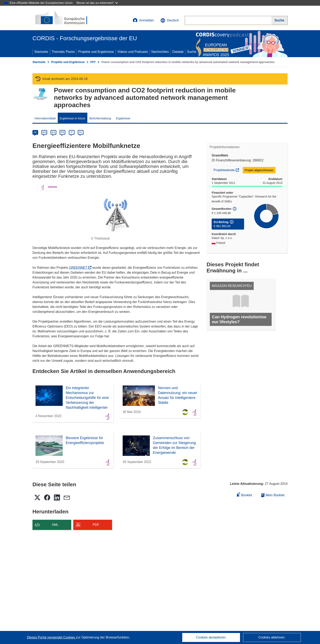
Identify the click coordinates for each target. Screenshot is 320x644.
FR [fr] (62, 132)
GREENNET (80, 268)
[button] (170, 20)
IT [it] (72, 132)
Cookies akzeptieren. (211, 637)
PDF (96, 525)
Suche (192, 52)
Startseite (41, 52)
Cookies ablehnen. (272, 637)
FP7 (93, 62)
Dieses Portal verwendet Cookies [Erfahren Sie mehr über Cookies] (51, 637)
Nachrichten (160, 52)
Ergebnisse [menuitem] (123, 118)
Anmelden (143, 20)
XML (55, 525)
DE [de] (35, 132)
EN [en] (44, 132)
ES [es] (53, 132)
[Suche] (279, 20)
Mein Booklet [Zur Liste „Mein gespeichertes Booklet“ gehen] (273, 495)
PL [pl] (81, 132)
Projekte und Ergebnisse (96, 52)
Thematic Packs (63, 52)
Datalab (178, 52)
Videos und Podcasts (133, 52)
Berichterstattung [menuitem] (100, 118)
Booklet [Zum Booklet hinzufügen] (244, 495)
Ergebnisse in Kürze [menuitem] (73, 118)
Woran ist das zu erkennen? (97, 3)
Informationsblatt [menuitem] (45, 118)
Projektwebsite (227, 170)
